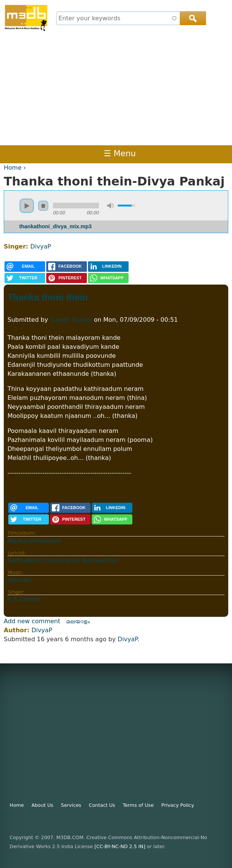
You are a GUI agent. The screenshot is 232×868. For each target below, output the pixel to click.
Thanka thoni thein (48, 297)
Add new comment (32, 621)
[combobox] (130, 18)
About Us (42, 805)
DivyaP (41, 246)
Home (13, 168)
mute (111, 206)
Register (218, 153)
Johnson (19, 580)
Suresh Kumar (71, 320)
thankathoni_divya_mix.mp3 (55, 226)
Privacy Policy (178, 805)
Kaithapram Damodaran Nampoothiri (63, 560)
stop (43, 206)
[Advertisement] (116, 89)
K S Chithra (24, 599)
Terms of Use (138, 805)
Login (192, 153)
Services (71, 805)
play (27, 206)
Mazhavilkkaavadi (34, 541)
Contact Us (102, 805)
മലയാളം (78, 621)
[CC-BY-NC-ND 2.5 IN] (120, 846)
